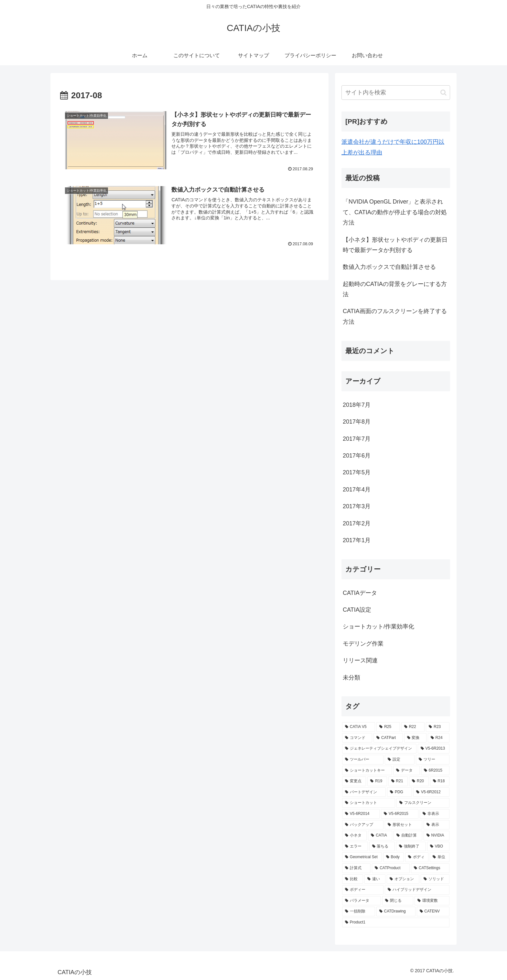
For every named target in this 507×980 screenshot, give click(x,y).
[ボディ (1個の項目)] (417, 857)
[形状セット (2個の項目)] (404, 825)
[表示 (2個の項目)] (437, 825)
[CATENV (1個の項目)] (433, 912)
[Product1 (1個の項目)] (396, 922)
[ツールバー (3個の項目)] (363, 760)
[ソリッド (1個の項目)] (435, 879)
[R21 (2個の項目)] (398, 781)
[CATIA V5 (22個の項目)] (359, 727)
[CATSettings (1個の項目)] (430, 868)
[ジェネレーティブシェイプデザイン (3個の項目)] (379, 749)
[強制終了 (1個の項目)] (411, 847)
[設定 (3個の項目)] (400, 760)
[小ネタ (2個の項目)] (354, 836)
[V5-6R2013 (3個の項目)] (434, 749)
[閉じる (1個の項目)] (398, 901)
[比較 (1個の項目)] (353, 879)
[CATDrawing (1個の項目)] (396, 912)
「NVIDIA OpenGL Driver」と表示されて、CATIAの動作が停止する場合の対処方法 (395, 212)
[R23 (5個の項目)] (438, 727)
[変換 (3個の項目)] (415, 738)
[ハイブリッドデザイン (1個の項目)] (417, 890)
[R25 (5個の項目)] (388, 727)
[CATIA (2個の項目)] (380, 836)
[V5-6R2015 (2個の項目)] (400, 814)
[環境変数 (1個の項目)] (432, 901)
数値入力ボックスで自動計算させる (389, 267)
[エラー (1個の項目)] (355, 847)
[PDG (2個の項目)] (399, 792)
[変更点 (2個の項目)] (354, 781)
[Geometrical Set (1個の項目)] (362, 857)
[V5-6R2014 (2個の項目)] (361, 814)
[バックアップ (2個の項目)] (363, 825)
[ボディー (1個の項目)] (363, 890)
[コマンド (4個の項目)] (357, 738)
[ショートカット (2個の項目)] (369, 803)
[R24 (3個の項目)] (439, 738)
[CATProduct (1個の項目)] (391, 868)
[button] (443, 93)
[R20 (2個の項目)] (419, 781)
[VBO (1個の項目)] (438, 847)
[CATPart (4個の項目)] (388, 738)
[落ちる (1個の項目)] (382, 847)
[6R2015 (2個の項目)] (435, 771)
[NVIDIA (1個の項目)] (437, 836)
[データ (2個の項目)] (406, 771)
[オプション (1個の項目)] (403, 879)
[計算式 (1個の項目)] (356, 868)
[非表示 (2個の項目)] (435, 814)
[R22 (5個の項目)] (413, 727)
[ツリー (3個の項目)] (433, 760)
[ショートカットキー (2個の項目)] (367, 771)
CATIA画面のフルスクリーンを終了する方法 (395, 316)
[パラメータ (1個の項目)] (361, 901)
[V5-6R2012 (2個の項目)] (431, 792)
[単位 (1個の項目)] (440, 857)
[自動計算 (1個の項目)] (408, 836)
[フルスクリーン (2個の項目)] (423, 803)
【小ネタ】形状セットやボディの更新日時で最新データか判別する (395, 245)
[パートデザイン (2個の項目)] (364, 792)
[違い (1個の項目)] (375, 879)
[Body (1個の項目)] (394, 857)
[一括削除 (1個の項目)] (359, 912)
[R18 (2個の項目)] (440, 781)
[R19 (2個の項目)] (377, 781)
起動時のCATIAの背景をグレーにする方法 (395, 289)
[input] (396, 93)
